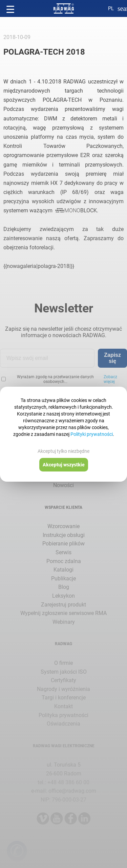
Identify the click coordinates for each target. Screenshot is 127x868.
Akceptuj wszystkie (64, 465)
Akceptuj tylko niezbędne (63, 451)
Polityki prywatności (92, 434)
